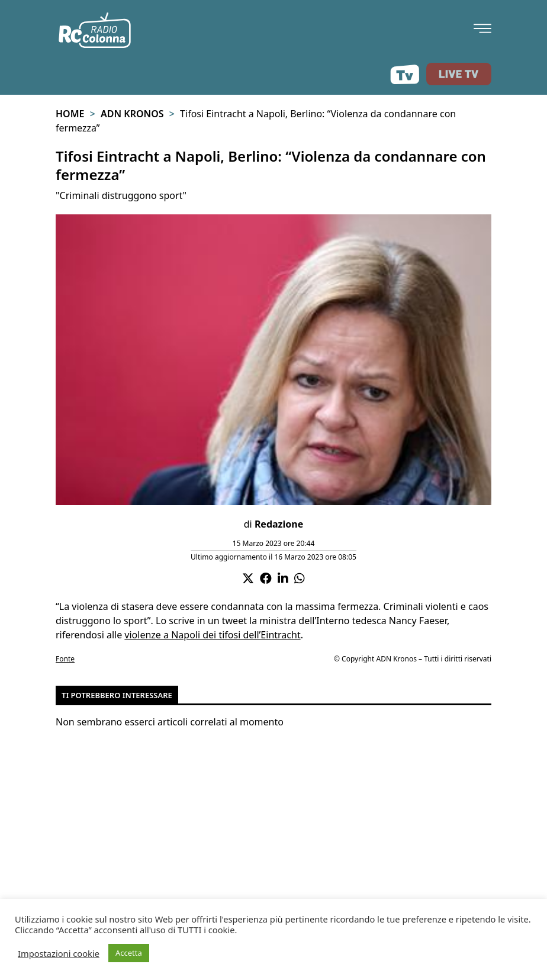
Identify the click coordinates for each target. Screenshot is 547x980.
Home (70, 114)
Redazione (279, 524)
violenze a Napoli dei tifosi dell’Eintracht (212, 635)
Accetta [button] (129, 953)
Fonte (65, 659)
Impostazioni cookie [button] (59, 953)
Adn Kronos (132, 114)
